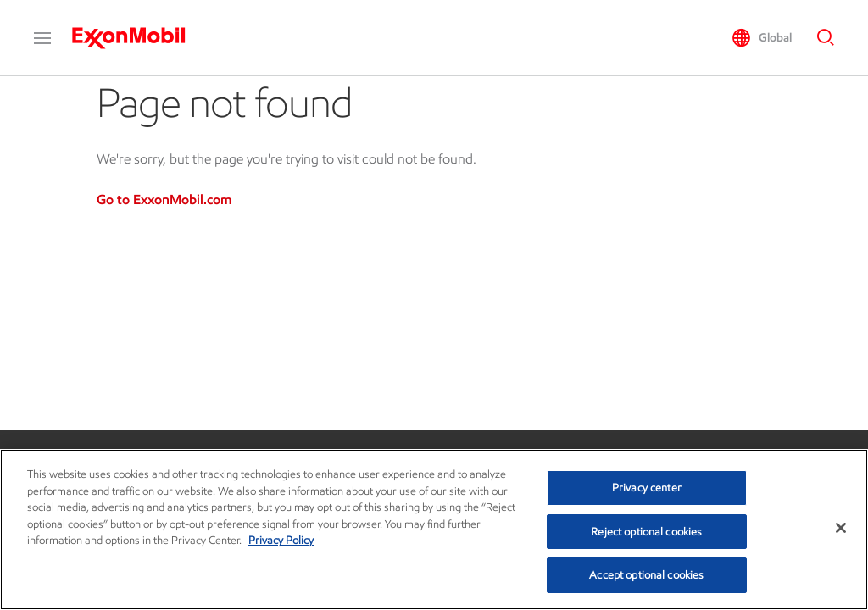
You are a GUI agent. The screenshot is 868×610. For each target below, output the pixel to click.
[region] (434, 530)
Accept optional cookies (646, 575)
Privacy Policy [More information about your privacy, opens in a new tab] (281, 540)
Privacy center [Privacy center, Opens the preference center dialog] (647, 488)
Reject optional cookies (646, 532)
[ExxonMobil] (137, 38)
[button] (42, 38)
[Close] (841, 528)
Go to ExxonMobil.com (164, 200)
